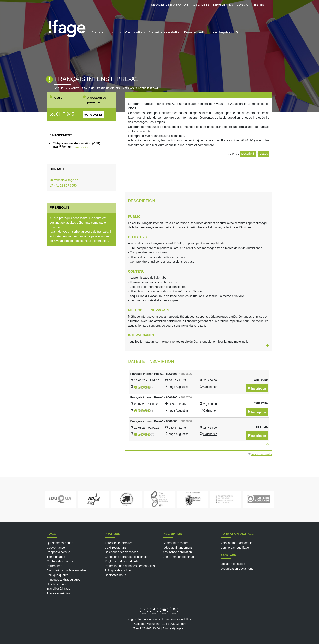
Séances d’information (169, 5)
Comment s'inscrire (176, 543)
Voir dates (93, 114)
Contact (243, 5)
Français (88, 88)
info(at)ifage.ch (175, 628)
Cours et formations (107, 32)
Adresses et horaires (119, 543)
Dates (264, 153)
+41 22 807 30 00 (148, 628)
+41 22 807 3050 (65, 185)
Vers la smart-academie (237, 543)
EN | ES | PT (262, 5)
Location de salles (233, 564)
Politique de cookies (118, 570)
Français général (110, 88)
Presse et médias (58, 593)
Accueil (60, 88)
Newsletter (223, 5)
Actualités (200, 5)
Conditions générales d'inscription (127, 557)
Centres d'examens (60, 561)
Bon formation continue (178, 557)
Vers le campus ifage (235, 547)
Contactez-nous (115, 575)
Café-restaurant (115, 547)
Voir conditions (83, 147)
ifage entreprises (219, 32)
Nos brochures (57, 584)
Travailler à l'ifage (58, 589)
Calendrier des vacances (121, 552)
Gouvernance (56, 547)
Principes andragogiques (63, 579)
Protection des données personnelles (130, 566)
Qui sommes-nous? (60, 543)
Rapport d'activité (58, 552)
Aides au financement (177, 547)
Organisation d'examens (237, 568)
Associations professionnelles (67, 570)
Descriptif (248, 153)
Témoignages (56, 557)
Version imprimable (262, 454)
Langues (73, 88)
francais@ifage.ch (66, 180)
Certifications (135, 32)
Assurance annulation (177, 552)
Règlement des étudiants (121, 561)
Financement (194, 32)
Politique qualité (57, 575)
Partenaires (54, 566)
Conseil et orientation (165, 32)
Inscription (259, 389)
